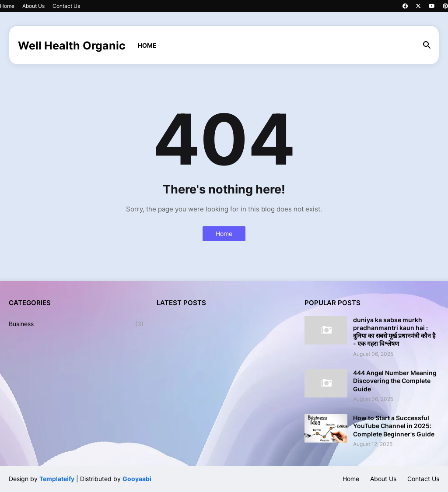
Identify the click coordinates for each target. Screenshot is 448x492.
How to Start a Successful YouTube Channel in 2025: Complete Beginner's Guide (394, 426)
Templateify (57, 479)
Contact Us (66, 6)
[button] (427, 46)
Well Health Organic (72, 46)
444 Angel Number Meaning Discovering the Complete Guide (395, 381)
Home (7, 6)
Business (76, 324)
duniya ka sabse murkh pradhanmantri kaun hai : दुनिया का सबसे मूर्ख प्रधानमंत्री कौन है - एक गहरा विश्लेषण (394, 332)
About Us (33, 6)
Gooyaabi (137, 479)
